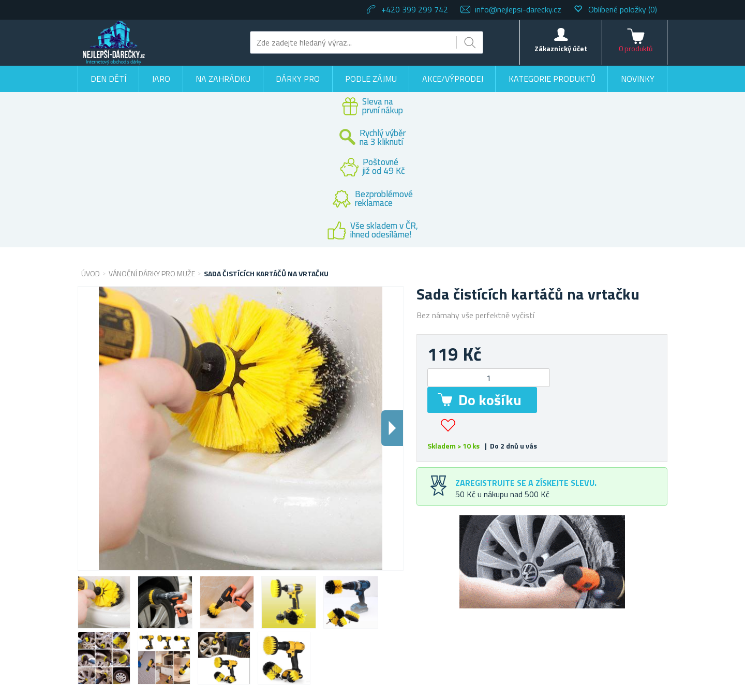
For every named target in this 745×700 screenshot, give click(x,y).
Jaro (161, 79)
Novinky (638, 79)
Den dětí (108, 79)
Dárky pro (298, 79)
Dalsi (392, 428)
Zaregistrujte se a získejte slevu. (526, 483)
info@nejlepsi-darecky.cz (518, 9)
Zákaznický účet (561, 48)
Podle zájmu (371, 79)
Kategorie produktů (552, 79)
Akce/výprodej (453, 79)
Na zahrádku (223, 79)
